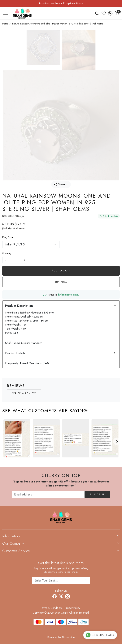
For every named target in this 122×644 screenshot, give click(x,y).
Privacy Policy (72, 608)
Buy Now (61, 282)
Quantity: (7, 253)
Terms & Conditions (51, 608)
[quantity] (15, 260)
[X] (61, 597)
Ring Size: (8, 237)
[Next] (117, 441)
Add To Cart (61, 271)
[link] (97, 13)
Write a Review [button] (24, 393)
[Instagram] (68, 597)
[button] (110, 13)
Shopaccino (68, 637)
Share (59, 184)
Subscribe (97, 495)
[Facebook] (54, 597)
